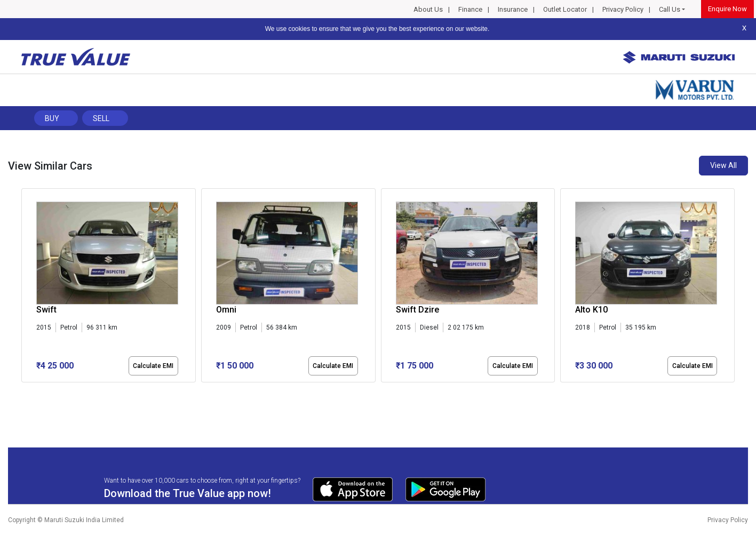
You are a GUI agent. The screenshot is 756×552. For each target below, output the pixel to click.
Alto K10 (591, 310)
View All (723, 165)
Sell (101, 118)
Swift (46, 310)
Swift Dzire (417, 310)
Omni (226, 310)
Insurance (513, 9)
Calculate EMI (153, 366)
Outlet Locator (565, 9)
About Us (428, 9)
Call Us (670, 9)
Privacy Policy (623, 9)
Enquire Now (727, 9)
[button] (25, 391)
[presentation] (27, 287)
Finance (470, 9)
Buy (52, 118)
